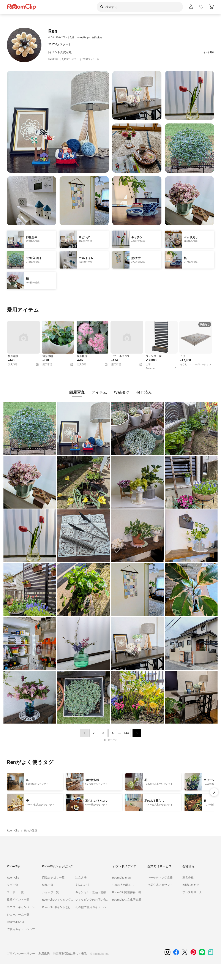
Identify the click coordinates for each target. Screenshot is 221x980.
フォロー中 (94, 59)
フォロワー (72, 59)
